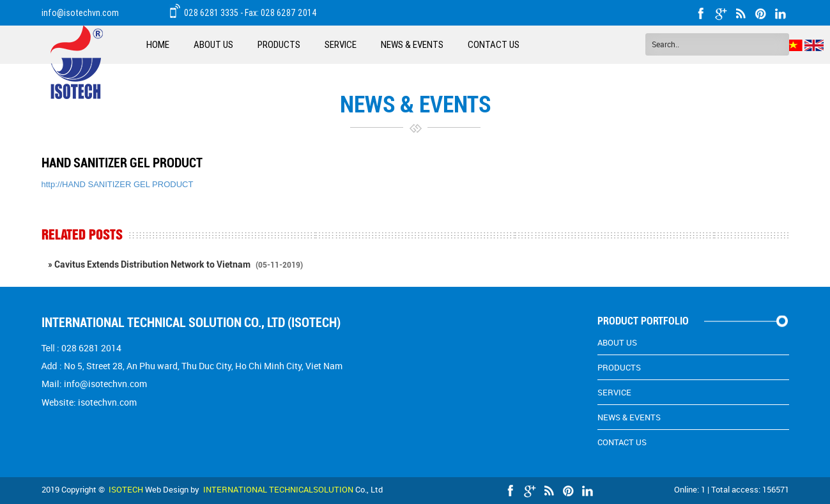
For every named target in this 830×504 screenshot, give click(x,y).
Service (341, 44)
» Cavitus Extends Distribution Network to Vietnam (175, 264)
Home (158, 44)
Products (279, 44)
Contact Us (494, 44)
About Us (213, 44)
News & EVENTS (412, 44)
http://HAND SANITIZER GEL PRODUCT (118, 184)
